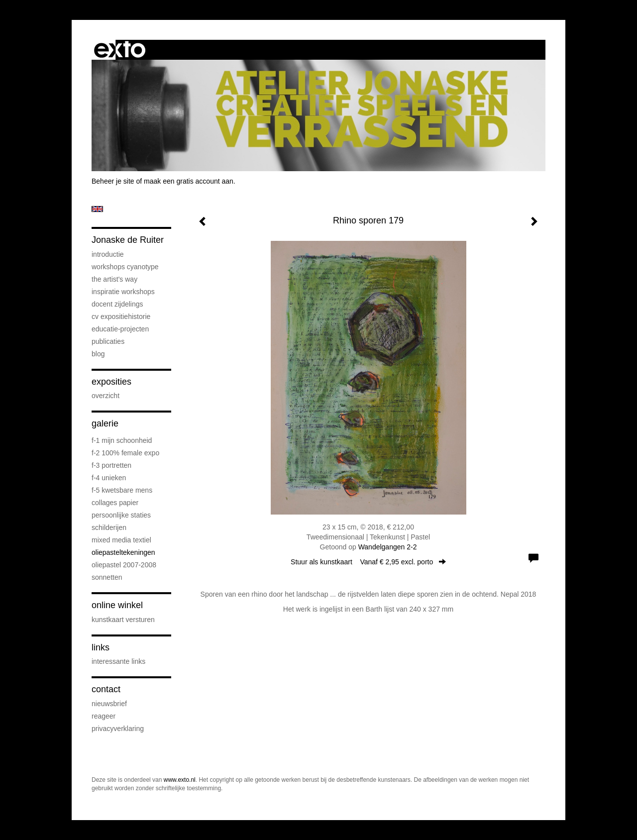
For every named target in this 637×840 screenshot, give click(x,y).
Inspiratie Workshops (123, 292)
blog (98, 354)
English (97, 209)
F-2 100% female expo (125, 453)
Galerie (105, 423)
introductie (108, 254)
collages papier (115, 503)
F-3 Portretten (111, 465)
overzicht (106, 396)
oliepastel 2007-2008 (124, 565)
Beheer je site (113, 181)
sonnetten (107, 577)
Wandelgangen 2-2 (388, 547)
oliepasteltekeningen (123, 552)
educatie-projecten (120, 329)
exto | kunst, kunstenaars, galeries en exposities (120, 50)
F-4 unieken (109, 478)
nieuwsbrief (109, 704)
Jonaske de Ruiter (128, 240)
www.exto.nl (180, 780)
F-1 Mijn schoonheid (122, 440)
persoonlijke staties (121, 515)
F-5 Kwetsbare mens (122, 490)
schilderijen (109, 527)
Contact (106, 689)
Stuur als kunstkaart (368, 562)
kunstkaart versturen (123, 620)
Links (101, 647)
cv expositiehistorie (121, 316)
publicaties (108, 341)
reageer (104, 716)
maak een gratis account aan (189, 181)
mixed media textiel (121, 540)
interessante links (118, 661)
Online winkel (117, 605)
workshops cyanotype (125, 267)
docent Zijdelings (117, 304)
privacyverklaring (118, 729)
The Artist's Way (114, 279)
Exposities (111, 382)
